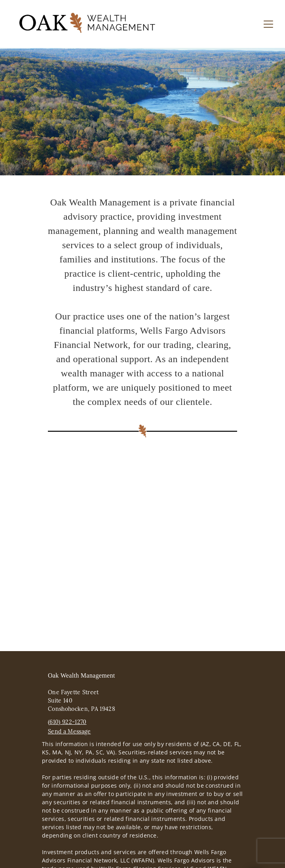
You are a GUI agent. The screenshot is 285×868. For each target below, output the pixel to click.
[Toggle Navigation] (268, 24)
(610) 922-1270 (67, 722)
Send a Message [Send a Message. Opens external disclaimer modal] (69, 731)
